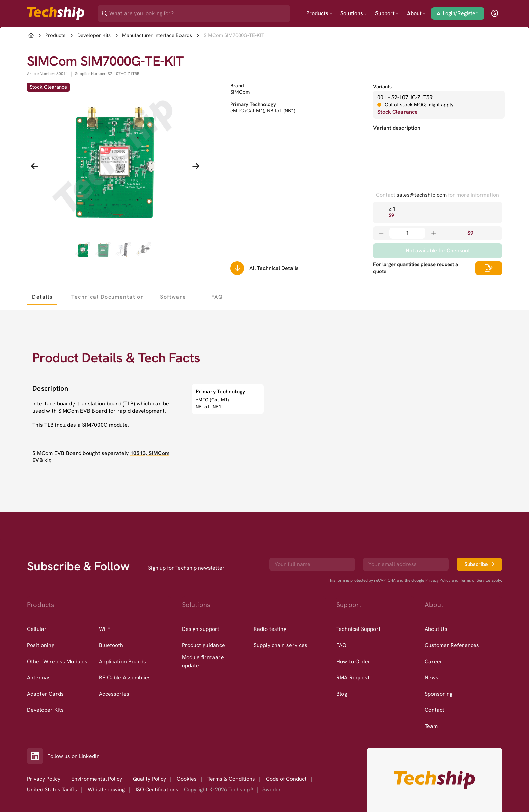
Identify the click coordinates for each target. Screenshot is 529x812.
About (416, 13)
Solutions (354, 13)
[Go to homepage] (435, 780)
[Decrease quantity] (381, 233)
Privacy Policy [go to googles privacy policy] (438, 580)
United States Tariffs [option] (52, 790)
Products (319, 13)
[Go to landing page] (56, 13)
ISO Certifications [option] (157, 790)
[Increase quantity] (434, 233)
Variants (382, 87)
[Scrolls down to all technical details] (237, 268)
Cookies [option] (187, 779)
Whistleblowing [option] (106, 790)
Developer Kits (94, 36)
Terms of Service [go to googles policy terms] (475, 580)
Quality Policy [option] (149, 779)
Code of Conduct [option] (286, 779)
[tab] (42, 297)
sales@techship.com (422, 195)
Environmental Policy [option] (97, 779)
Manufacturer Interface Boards (157, 36)
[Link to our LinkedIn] (37, 756)
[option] (63, 629)
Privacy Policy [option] (44, 779)
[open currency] (495, 13)
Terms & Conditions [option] (231, 779)
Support (387, 13)
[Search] (199, 11)
